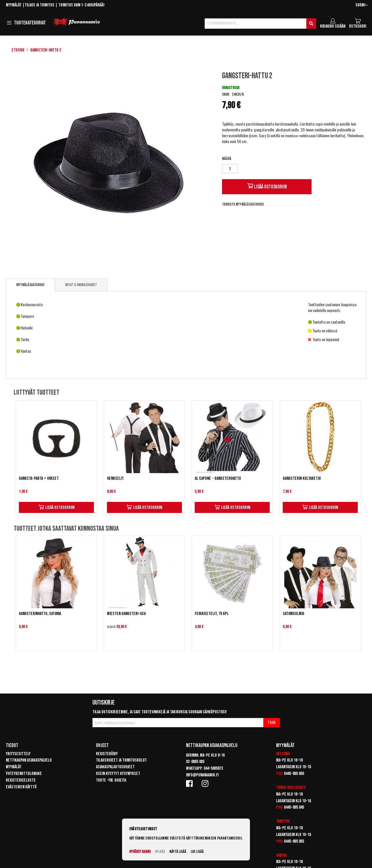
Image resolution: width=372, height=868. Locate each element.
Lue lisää (197, 852)
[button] (362, 5)
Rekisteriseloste (21, 780)
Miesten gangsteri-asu (126, 614)
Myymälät (14, 5)
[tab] (30, 285)
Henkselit (115, 478)
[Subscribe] (272, 723)
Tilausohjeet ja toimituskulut (121, 760)
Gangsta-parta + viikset (39, 478)
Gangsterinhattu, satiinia (40, 614)
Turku (281, 788)
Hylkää (160, 852)
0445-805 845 (294, 807)
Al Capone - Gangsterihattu (218, 478)
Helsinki (283, 754)
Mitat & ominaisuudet (81, 285)
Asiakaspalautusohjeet (115, 767)
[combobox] (260, 24)
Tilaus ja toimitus (40, 5)
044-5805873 (213, 768)
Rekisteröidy (107, 754)
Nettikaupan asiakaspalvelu (29, 760)
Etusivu (18, 50)
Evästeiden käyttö (21, 787)
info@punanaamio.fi (202, 775)
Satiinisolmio (294, 614)
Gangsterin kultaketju (302, 478)
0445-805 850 (294, 774)
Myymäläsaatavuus (30, 285)
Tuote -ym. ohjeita (111, 780)
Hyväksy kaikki (140, 852)
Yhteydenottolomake (24, 774)
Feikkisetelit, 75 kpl (212, 614)
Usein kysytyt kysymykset (118, 774)
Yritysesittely (18, 754)
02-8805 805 (195, 762)
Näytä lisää (178, 852)
